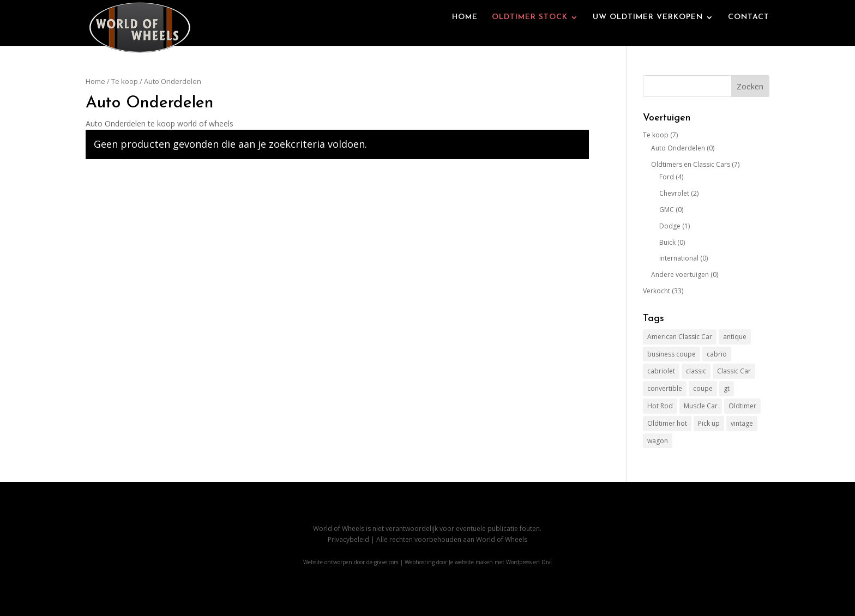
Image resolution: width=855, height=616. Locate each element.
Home (95, 81)
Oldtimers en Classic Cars (691, 164)
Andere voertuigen (680, 274)
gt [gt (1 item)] (727, 388)
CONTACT (749, 28)
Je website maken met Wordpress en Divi (500, 562)
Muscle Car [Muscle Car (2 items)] (701, 406)
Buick (667, 242)
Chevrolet (674, 193)
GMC (667, 210)
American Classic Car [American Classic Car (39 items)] (680, 337)
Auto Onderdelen (678, 148)
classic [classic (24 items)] (696, 371)
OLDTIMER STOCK (530, 28)
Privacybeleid (348, 539)
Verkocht (657, 291)
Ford (667, 177)
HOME (465, 28)
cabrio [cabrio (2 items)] (717, 354)
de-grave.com (383, 562)
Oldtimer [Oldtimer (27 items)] (742, 406)
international (679, 258)
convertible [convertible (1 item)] (665, 388)
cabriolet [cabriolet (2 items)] (661, 371)
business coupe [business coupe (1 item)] (672, 354)
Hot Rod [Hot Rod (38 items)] (660, 406)
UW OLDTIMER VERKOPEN (648, 28)
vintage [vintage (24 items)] (742, 423)
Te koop (125, 81)
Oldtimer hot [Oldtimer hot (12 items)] (667, 423)
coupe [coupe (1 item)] (703, 388)
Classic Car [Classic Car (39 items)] (734, 371)
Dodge (670, 226)
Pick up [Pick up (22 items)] (709, 423)
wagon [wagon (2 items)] (658, 441)
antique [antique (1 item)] (735, 337)
